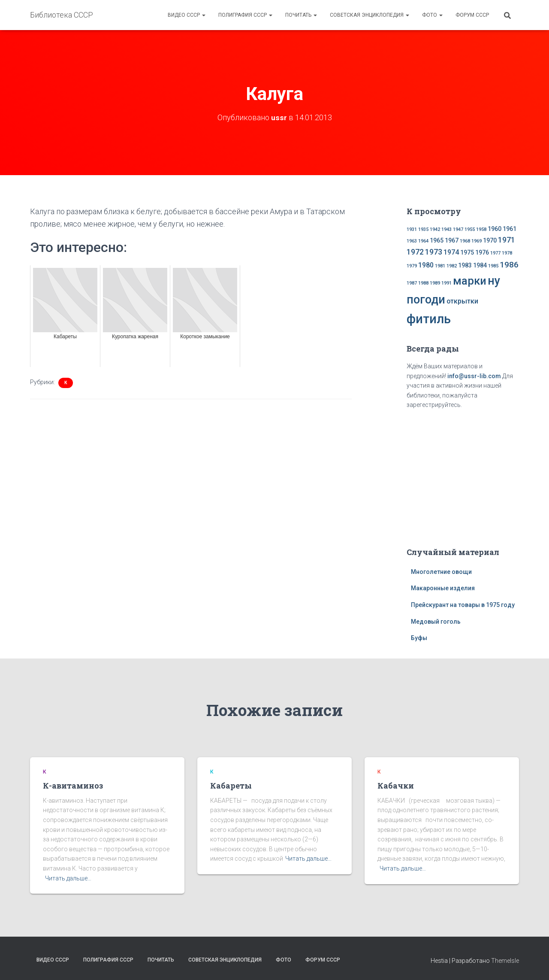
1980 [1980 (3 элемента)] (426, 265)
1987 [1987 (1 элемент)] (412, 283)
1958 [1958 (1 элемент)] (481, 229)
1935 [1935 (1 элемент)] (423, 229)
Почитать (301, 15)
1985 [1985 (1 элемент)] (493, 266)
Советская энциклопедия (370, 15)
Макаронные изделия (443, 588)
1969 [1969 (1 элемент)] (477, 241)
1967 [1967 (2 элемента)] (452, 240)
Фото (432, 15)
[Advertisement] (463, 476)
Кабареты (231, 786)
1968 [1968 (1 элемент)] (465, 241)
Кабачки (396, 786)
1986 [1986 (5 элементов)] (509, 265)
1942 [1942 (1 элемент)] (435, 229)
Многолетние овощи (441, 572)
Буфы (419, 638)
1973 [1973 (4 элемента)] (434, 252)
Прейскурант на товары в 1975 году (463, 605)
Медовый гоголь (436, 622)
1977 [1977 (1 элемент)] (495, 253)
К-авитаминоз (73, 786)
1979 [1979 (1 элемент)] (412, 266)
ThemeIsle (505, 961)
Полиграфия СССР (245, 15)
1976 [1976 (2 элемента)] (482, 252)
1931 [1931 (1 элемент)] (412, 229)
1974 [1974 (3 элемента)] (451, 252)
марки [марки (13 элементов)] (470, 281)
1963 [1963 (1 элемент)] (412, 241)
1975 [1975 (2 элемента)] (467, 252)
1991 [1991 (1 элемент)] (446, 283)
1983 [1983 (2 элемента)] (465, 265)
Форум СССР (472, 15)
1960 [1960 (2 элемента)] (495, 229)
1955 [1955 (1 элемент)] (470, 229)
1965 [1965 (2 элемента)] (437, 240)
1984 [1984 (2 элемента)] (480, 265)
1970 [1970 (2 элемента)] (490, 240)
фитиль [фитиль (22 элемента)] (429, 319)
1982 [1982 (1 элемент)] (452, 266)
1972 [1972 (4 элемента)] (415, 252)
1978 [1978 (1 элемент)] (507, 253)
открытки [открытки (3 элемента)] (462, 301)
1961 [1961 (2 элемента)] (510, 229)
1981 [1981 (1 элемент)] (440, 266)
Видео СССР (187, 15)
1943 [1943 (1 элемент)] (446, 229)
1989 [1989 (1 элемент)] (435, 283)
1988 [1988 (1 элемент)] (423, 283)
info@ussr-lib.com (474, 376)
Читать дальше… (68, 878)
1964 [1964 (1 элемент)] (423, 241)
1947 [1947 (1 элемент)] (458, 229)
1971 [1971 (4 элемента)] (507, 240)
